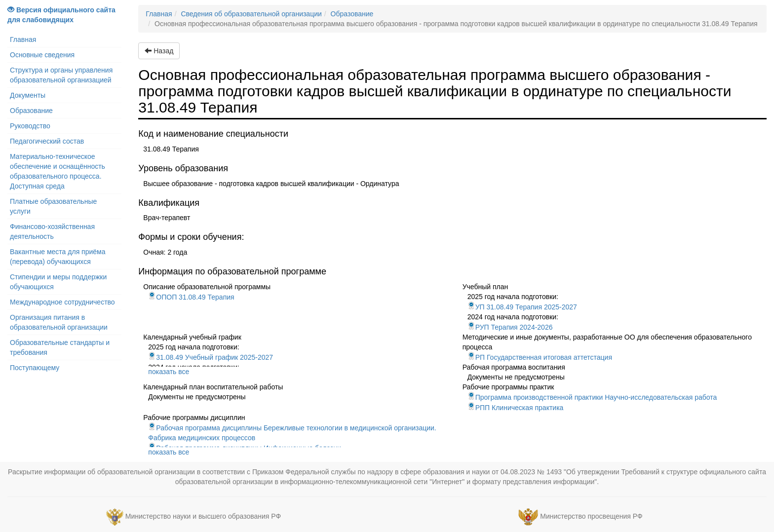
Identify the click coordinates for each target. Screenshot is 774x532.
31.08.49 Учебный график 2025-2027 (211, 357)
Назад (159, 51)
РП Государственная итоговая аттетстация (540, 357)
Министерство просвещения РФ (591, 516)
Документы (28, 95)
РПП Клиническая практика (516, 408)
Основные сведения (42, 55)
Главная (23, 39)
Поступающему (35, 368)
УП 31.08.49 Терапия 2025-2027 (522, 307)
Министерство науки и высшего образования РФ (203, 516)
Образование (31, 111)
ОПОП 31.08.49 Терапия (191, 297)
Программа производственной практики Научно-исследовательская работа (592, 397)
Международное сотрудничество (62, 302)
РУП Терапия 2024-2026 (510, 327)
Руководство (30, 126)
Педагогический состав (47, 141)
